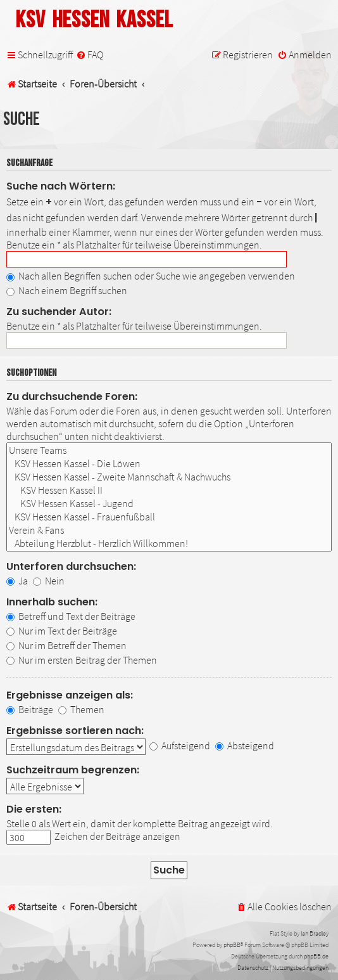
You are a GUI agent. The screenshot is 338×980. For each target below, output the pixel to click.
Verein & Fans (169, 530)
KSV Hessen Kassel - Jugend (169, 504)
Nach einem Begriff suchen (67, 290)
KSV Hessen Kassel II (169, 490)
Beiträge (30, 709)
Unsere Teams (169, 450)
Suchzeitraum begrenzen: (73, 770)
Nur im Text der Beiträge (62, 631)
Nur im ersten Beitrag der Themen (82, 660)
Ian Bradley (315, 933)
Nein (49, 581)
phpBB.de (316, 956)
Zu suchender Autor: (59, 312)
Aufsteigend (180, 745)
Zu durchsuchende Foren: (72, 397)
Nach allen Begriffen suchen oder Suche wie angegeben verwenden (151, 276)
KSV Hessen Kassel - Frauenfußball (169, 517)
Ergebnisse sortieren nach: (75, 731)
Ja (17, 581)
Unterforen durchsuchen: (71, 566)
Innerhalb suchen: (52, 602)
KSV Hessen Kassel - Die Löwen (169, 464)
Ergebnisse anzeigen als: (70, 695)
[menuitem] (90, 55)
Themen (81, 709)
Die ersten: (34, 809)
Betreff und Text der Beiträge (71, 616)
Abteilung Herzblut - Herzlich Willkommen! (169, 544)
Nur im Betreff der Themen (66, 645)
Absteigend (245, 745)
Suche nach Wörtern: (61, 186)
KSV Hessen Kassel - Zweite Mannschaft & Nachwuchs (169, 477)
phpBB (232, 945)
